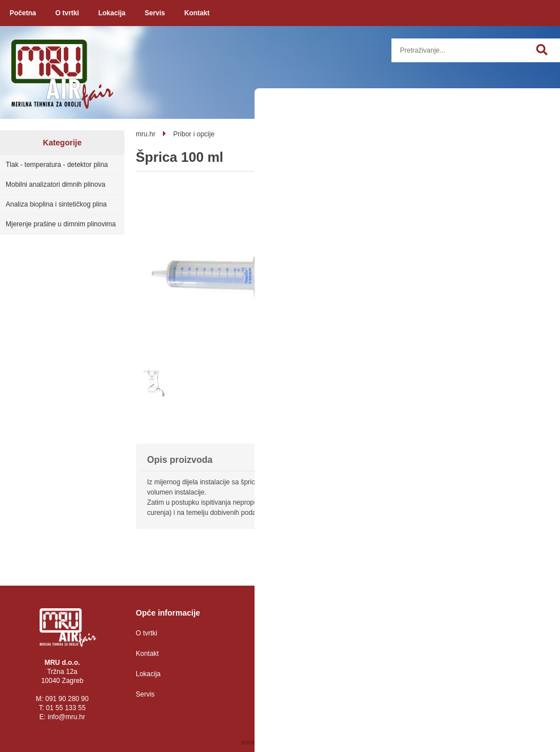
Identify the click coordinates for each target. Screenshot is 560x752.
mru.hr (146, 134)
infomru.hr (66, 717)
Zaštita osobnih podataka (304, 633)
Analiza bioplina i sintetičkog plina (56, 204)
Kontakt (197, 13)
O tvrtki (67, 13)
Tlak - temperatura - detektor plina (57, 165)
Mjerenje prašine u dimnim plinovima (61, 224)
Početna (23, 13)
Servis (155, 13)
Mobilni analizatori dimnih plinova (55, 184)
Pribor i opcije (194, 134)
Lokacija (112, 13)
